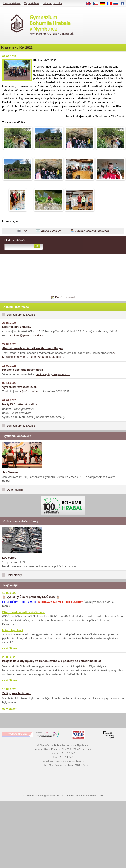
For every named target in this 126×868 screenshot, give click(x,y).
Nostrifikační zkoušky (17, 327)
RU (117, 4)
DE (104, 4)
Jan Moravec (11, 472)
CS (97, 4)
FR (111, 4)
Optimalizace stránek (78, 796)
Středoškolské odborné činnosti (24, 612)
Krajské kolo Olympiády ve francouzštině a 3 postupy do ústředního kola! (52, 661)
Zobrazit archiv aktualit (21, 315)
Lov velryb (9, 558)
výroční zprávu (29, 391)
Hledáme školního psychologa (23, 370)
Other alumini (15, 490)
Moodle (58, 3)
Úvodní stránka (12, 3)
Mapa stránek (32, 3)
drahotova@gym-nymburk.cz (25, 335)
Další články (14, 575)
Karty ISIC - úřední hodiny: (20, 404)
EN (90, 4)
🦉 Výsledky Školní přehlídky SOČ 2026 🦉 (31, 597)
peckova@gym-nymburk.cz (53, 374)
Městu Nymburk (13, 630)
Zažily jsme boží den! (16, 693)
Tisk (25, 231)
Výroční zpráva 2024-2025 (19, 387)
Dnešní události (65, 297)
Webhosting (39, 796)
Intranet (47, 3)
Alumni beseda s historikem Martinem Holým (32, 348)
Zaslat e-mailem (51, 231)
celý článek (10, 648)
